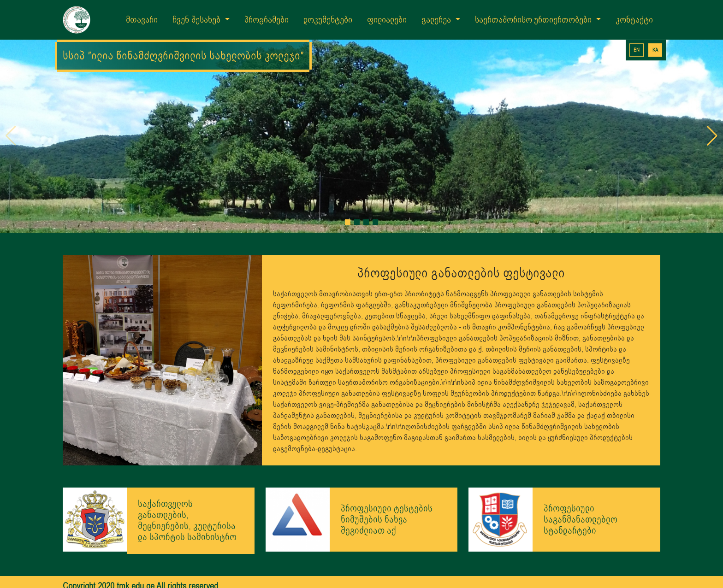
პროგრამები (267, 20)
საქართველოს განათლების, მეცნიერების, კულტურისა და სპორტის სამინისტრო (187, 509)
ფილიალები (387, 20)
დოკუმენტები (328, 20)
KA (655, 50)
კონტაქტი (634, 20)
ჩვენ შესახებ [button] (198, 20)
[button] (348, 210)
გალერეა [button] (437, 20)
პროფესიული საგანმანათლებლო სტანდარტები (581, 507)
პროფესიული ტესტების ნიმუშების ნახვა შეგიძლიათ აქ (387, 507)
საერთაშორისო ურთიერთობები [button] (535, 20)
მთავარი (142, 20)
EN (637, 50)
